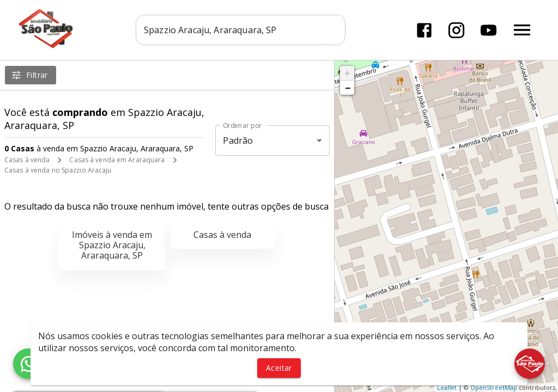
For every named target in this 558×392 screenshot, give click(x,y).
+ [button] (347, 73)
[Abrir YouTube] (489, 30)
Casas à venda (27, 160)
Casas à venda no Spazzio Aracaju (58, 170)
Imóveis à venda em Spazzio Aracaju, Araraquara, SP (112, 245)
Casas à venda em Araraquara (117, 160)
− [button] (348, 88)
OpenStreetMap (494, 387)
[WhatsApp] (28, 364)
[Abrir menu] (522, 30)
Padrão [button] (238, 140)
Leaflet (447, 387)
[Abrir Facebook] (424, 30)
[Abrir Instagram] (456, 30)
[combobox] (241, 30)
